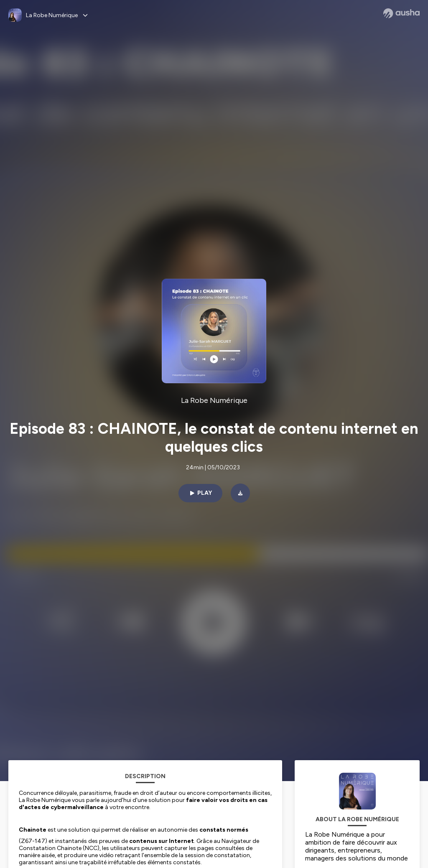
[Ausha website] (401, 13)
